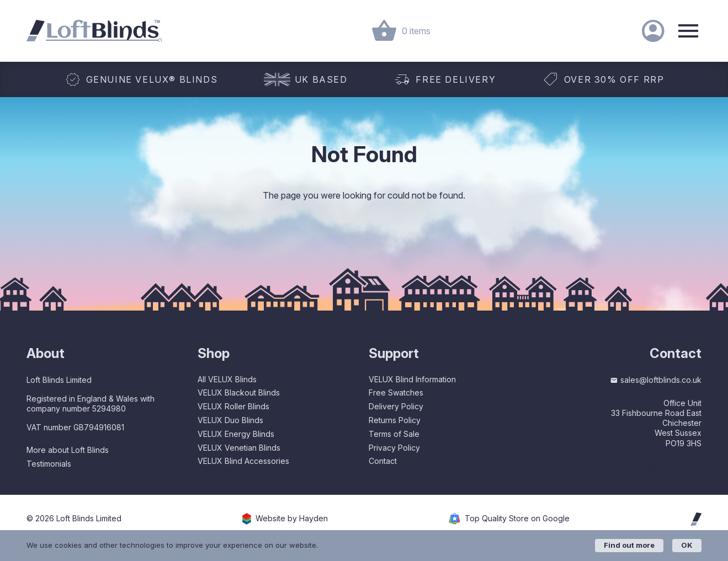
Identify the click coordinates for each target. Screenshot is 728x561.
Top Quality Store (517, 519)
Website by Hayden (292, 519)
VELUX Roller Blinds (233, 406)
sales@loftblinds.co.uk (656, 380)
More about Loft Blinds (68, 450)
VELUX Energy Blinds (236, 434)
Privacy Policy (394, 448)
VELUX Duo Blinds (230, 420)
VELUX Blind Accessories (243, 461)
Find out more (629, 545)
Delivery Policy (396, 406)
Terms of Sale (394, 434)
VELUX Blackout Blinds (239, 392)
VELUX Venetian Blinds (239, 448)
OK (687, 545)
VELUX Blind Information (412, 379)
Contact (383, 461)
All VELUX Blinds (227, 379)
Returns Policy (395, 420)
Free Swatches (396, 392)
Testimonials (49, 464)
